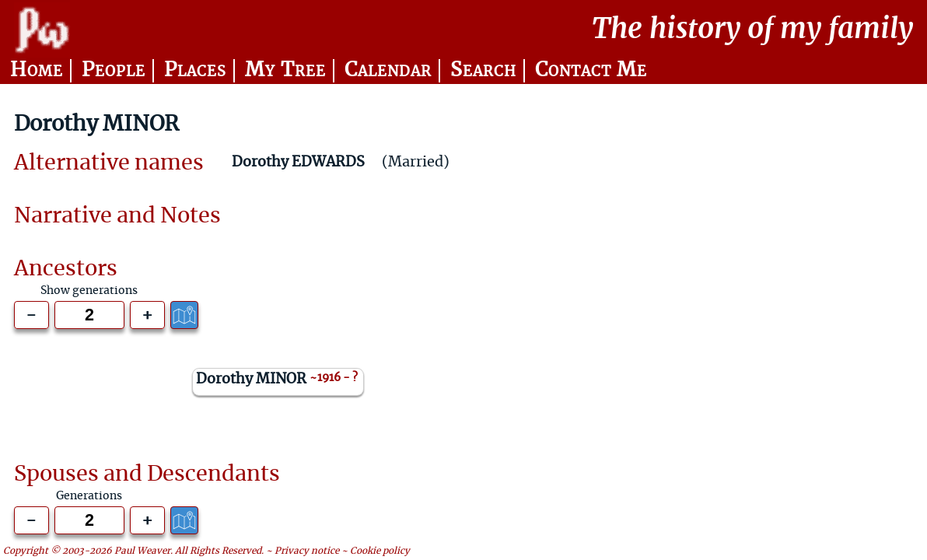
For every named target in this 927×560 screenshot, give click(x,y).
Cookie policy (380, 551)
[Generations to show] (89, 315)
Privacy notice (307, 551)
